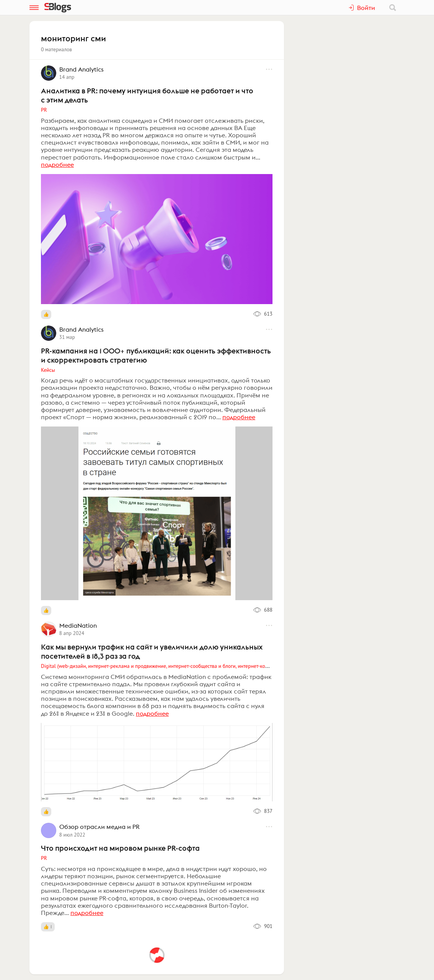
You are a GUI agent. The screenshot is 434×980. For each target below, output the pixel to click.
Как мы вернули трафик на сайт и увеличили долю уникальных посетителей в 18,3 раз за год (152, 651)
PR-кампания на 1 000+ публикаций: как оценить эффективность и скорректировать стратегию (156, 355)
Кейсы (48, 370)
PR (44, 110)
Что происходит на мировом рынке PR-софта (120, 848)
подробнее (57, 164)
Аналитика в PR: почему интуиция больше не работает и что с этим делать (147, 95)
